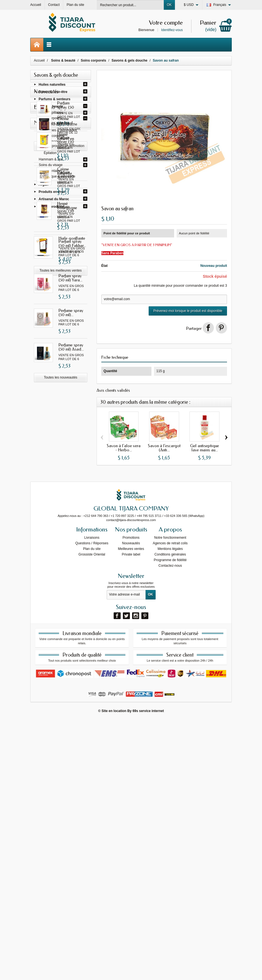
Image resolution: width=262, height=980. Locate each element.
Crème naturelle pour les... (72, 630)
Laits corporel (54, 137)
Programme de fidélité (170, 820)
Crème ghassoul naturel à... (73, 540)
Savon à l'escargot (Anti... (164, 448)
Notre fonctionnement (170, 797)
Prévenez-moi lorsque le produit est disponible (188, 311)
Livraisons (92, 797)
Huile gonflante (72, 697)
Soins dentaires (51, 172)
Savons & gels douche (60, 126)
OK (169, 5)
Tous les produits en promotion (61, 565)
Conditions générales (170, 814)
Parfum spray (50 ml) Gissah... (72, 271)
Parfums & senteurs (54, 101)
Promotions (131, 797)
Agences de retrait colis (170, 803)
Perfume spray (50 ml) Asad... (71, 479)
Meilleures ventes (131, 809)
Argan (44, 186)
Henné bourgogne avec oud (68, 667)
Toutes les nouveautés (61, 509)
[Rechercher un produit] (130, 5)
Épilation (50, 154)
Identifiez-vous (172, 30)
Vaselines (51, 149)
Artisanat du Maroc (54, 200)
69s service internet (148, 971)
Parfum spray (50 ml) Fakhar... (72, 375)
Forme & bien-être (53, 93)
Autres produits (51, 208)
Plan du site (92, 809)
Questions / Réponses (92, 803)
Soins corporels (51, 120)
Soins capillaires (51, 114)
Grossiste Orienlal (92, 814)
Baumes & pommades (60, 132)
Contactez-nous (170, 825)
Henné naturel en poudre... (73, 595)
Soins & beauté (51, 108)
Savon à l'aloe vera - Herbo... (124, 448)
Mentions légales (170, 809)
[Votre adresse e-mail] (126, 855)
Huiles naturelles (52, 86)
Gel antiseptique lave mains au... (204, 448)
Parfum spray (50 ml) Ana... (70, 237)
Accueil (39, 60)
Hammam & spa (51, 161)
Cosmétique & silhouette (57, 178)
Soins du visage (51, 166)
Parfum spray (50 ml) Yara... (70, 410)
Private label (131, 814)
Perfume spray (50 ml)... (71, 445)
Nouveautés (131, 803)
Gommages (52, 143)
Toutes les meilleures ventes (61, 729)
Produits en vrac (52, 193)
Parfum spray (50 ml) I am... (70, 306)
